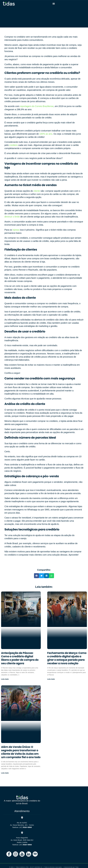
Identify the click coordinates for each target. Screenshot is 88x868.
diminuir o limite (12, 217)
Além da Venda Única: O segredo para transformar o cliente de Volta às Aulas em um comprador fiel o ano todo (21, 752)
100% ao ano (46, 134)
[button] (54, 4)
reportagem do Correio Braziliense (37, 106)
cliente (37, 191)
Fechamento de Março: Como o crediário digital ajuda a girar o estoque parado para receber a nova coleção (67, 658)
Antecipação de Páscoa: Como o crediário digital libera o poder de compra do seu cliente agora (20, 658)
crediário (13, 145)
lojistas (16, 230)
